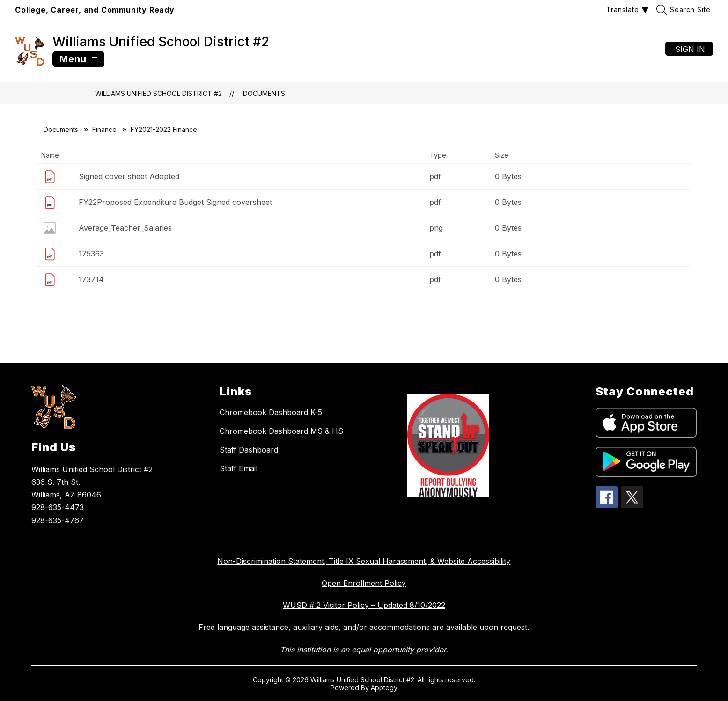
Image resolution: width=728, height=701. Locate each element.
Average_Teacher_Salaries (125, 228)
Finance (104, 129)
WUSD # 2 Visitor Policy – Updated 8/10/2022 (364, 605)
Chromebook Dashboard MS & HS (281, 431)
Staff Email (239, 468)
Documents (264, 93)
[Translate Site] (626, 10)
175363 (91, 254)
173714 (91, 279)
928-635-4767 (58, 520)
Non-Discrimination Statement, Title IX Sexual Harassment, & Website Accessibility (364, 561)
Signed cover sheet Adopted (129, 176)
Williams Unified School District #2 (158, 93)
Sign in (690, 49)
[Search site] (685, 10)
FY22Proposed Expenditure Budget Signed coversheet (175, 202)
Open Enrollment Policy (364, 583)
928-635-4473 (58, 507)
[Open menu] (78, 59)
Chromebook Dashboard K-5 (271, 412)
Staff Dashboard (249, 450)
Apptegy (384, 688)
